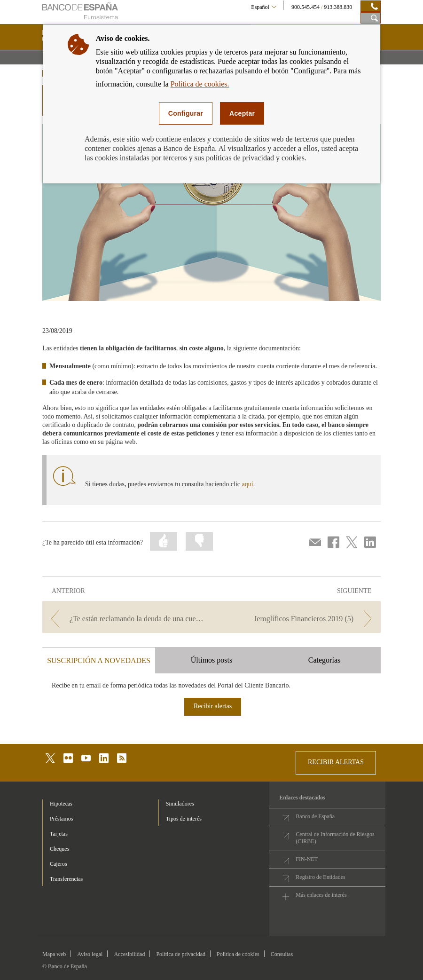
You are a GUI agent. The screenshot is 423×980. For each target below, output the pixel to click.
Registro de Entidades (320, 877)
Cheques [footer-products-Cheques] (59, 849)
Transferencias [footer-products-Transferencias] (66, 879)
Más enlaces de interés (321, 895)
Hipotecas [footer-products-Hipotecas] (61, 804)
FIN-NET (307, 859)
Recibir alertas (213, 706)
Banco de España (315, 816)
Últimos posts (211, 660)
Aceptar (242, 113)
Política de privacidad (181, 954)
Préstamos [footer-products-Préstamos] (61, 819)
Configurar (186, 113)
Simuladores (180, 804)
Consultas (282, 954)
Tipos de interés (184, 819)
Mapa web (54, 954)
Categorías (324, 660)
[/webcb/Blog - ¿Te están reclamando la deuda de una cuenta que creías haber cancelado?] (126, 619)
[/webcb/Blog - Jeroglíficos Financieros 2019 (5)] (297, 619)
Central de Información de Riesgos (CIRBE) (335, 838)
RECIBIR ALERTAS (336, 762)
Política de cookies (238, 954)
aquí (248, 484)
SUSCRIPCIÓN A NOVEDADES (99, 660)
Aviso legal (90, 954)
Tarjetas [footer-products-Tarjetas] (59, 834)
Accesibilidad (129, 954)
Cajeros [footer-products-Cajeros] (59, 864)
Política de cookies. (200, 84)
